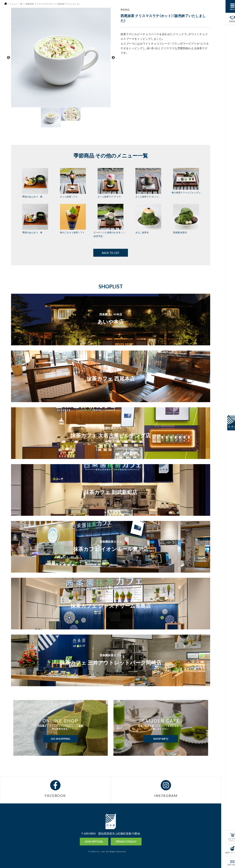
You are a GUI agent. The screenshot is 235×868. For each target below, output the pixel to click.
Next (113, 57)
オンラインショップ (228, 839)
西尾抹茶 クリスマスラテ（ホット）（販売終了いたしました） (53, 4)
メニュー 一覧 (16, 4)
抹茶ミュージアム (228, 852)
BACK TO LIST (111, 253)
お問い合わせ (228, 864)
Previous (8, 57)
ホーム (6, 4)
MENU (228, 9)
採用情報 (228, 18)
